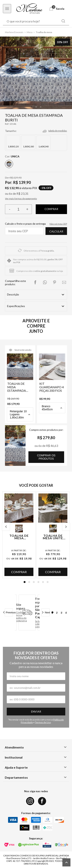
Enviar (36, 711)
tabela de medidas (58, 131)
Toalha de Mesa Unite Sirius (53, 537)
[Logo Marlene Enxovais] (29, 9)
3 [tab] (34, 582)
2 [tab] (29, 582)
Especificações (16, 306)
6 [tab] (48, 582)
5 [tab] (43, 582)
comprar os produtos (46, 457)
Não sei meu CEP (58, 224)
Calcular (56, 231)
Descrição (13, 294)
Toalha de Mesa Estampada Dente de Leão (19, 537)
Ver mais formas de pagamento (21, 198)
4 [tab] (38, 582)
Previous (6, 527)
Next (66, 527)
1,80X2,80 (28, 146)
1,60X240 (43, 146)
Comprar (19, 572)
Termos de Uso (43, 722)
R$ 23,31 (22, 193)
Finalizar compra (51, 209)
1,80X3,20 (13, 146)
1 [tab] (25, 582)
